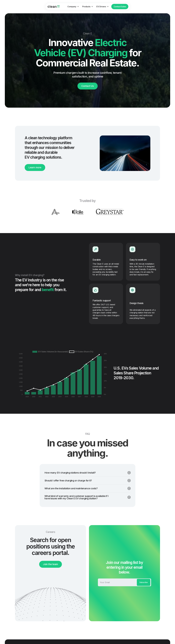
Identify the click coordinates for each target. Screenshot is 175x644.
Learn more (35, 167)
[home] (54, 7)
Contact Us (88, 86)
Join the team (51, 564)
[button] (72, 7)
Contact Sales (120, 7)
